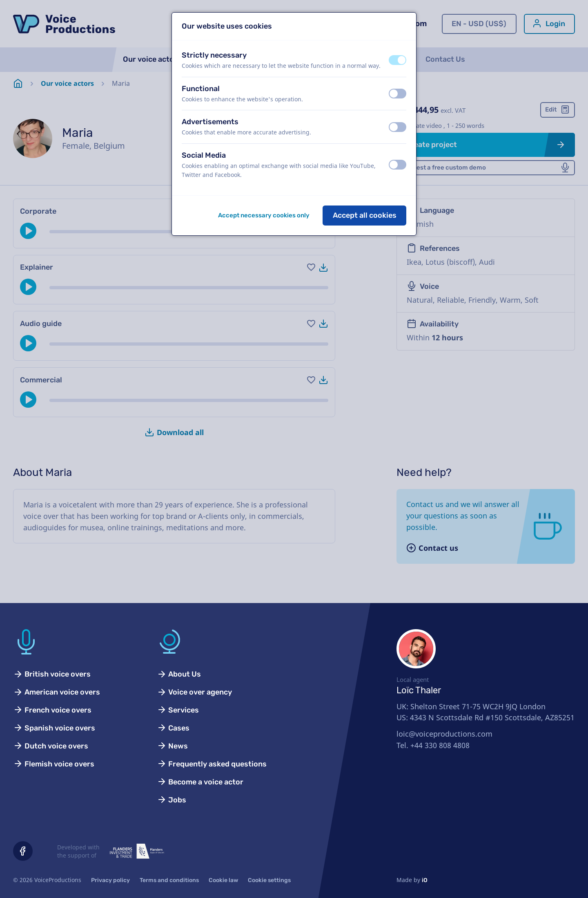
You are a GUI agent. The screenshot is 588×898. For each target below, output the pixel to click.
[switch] (398, 60)
